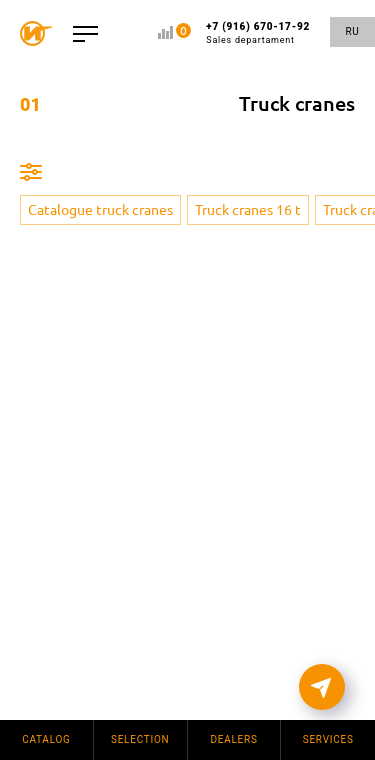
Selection (140, 739)
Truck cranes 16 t (248, 210)
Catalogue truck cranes (100, 210)
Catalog (46, 739)
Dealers (233, 739)
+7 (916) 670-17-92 (258, 33)
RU (352, 31)
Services (328, 739)
